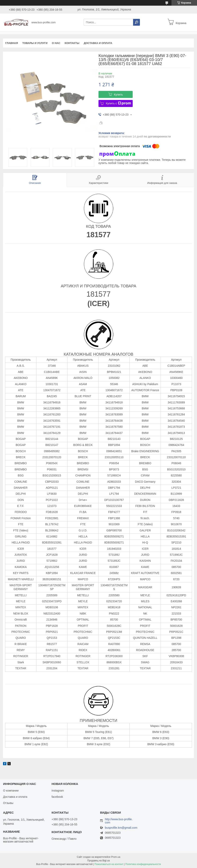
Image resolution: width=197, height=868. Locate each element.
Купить (118, 95)
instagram (58, 791)
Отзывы (8, 803)
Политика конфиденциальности (143, 864)
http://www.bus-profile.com (119, 821)
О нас (56, 43)
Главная (12, 43)
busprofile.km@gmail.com (121, 828)
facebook (57, 797)
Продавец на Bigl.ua (98, 861)
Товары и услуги (35, 43)
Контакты (72, 43)
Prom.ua (116, 857)
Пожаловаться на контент (109, 864)
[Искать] (136, 22)
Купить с (118, 103)
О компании (11, 791)
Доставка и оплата (98, 43)
